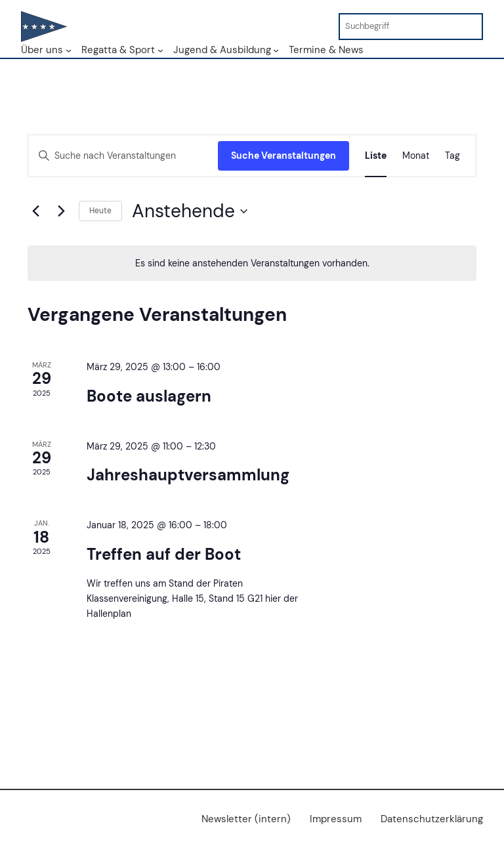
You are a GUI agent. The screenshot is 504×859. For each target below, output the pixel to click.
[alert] (252, 263)
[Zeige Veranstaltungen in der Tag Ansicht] (452, 156)
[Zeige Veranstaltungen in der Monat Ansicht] (416, 156)
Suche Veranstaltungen (283, 156)
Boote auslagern (149, 396)
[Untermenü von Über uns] (69, 50)
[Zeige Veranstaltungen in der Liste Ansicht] (376, 156)
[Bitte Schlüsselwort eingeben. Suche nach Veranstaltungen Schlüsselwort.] (123, 156)
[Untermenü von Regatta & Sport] (160, 50)
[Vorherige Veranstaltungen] (35, 211)
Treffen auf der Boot (164, 554)
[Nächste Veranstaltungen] (61, 211)
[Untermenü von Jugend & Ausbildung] (276, 50)
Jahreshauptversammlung (188, 475)
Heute (100, 211)
